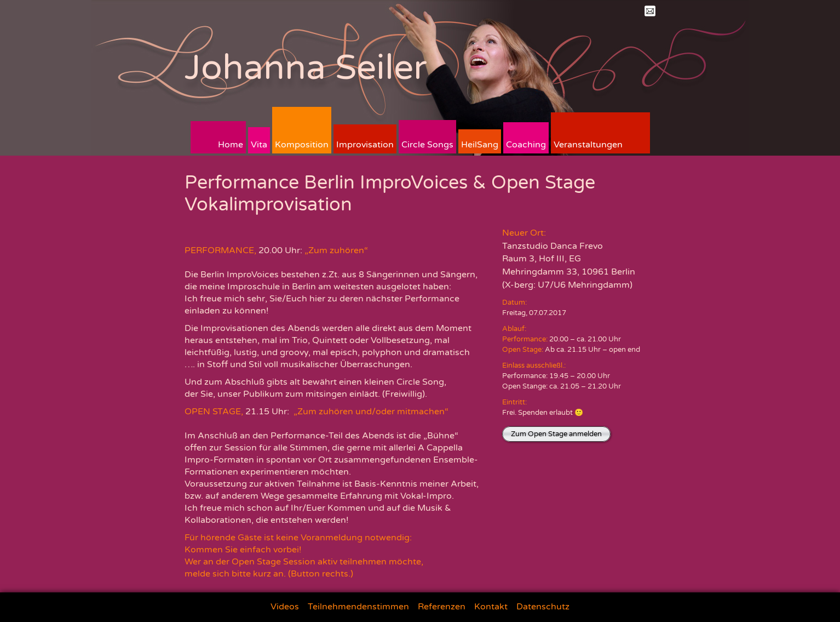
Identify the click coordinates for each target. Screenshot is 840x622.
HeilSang (480, 145)
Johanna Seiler (306, 68)
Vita (259, 145)
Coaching (526, 145)
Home (231, 145)
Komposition (302, 145)
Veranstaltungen (588, 145)
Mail (650, 11)
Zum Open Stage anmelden (556, 434)
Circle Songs (427, 145)
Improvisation (365, 145)
